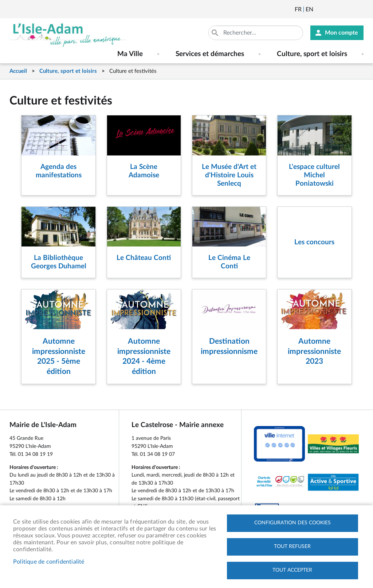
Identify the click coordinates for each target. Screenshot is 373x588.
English (309, 9)
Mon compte (341, 33)
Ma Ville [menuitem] (130, 54)
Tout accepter (292, 570)
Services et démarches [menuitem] (210, 54)
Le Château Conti (144, 258)
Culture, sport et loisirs (68, 71)
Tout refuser (292, 546)
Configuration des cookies (292, 523)
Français (298, 9)
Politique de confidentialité (49, 562)
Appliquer (216, 33)
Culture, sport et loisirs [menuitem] (312, 54)
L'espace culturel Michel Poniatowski (314, 175)
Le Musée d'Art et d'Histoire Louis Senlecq (229, 175)
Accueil (18, 71)
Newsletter (319, 9)
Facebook (339, 9)
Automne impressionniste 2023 (314, 351)
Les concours (314, 242)
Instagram (359, 9)
